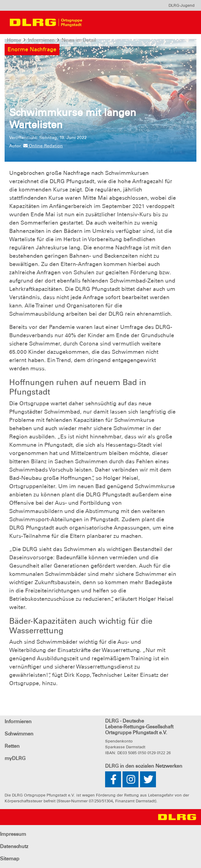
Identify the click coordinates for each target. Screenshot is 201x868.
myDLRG (15, 758)
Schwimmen (19, 734)
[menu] (182, 5)
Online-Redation (43, 146)
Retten (12, 746)
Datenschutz (14, 846)
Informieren (18, 721)
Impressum (13, 834)
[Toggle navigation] (98, 22)
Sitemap (10, 859)
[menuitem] (182, 5)
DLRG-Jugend (182, 5)
